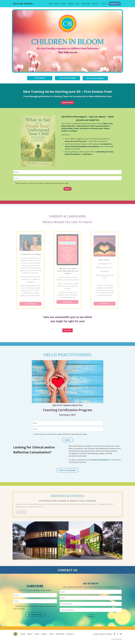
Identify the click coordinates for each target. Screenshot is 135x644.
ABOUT (57, 4)
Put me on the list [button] (35, 615)
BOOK (64, 4)
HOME (50, 4)
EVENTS (71, 4)
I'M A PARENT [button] (40, 78)
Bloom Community (101, 460)
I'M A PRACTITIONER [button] (68, 78)
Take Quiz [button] (67, 331)
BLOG (77, 4)
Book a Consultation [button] (68, 470)
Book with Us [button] (115, 4)
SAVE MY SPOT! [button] (67, 103)
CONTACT (95, 4)
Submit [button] (67, 189)
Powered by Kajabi (117, 640)
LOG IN (104, 4)
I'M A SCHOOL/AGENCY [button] (95, 78)
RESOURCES (86, 4)
